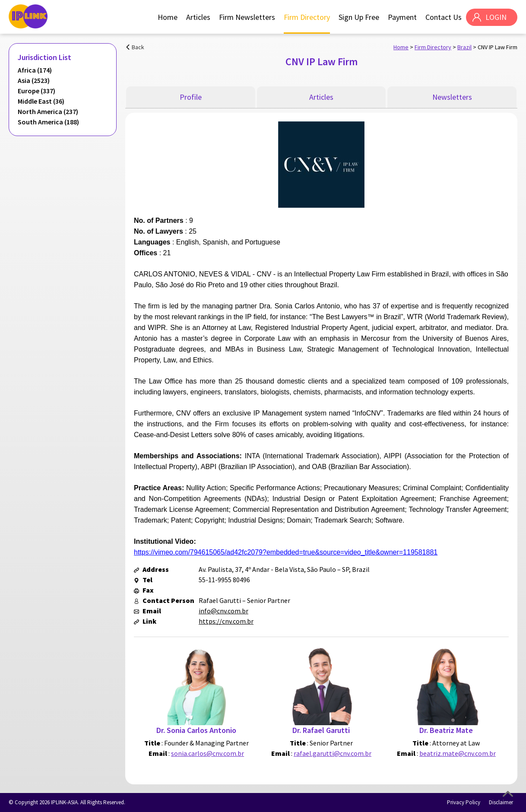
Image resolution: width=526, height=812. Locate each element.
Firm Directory (307, 17)
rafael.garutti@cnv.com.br (333, 753)
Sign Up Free (359, 17)
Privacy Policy (464, 802)
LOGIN (496, 17)
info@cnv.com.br (223, 611)
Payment (402, 17)
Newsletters (452, 97)
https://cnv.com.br (226, 621)
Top (508, 794)
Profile (191, 97)
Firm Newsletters (247, 17)
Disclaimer (501, 802)
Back (138, 47)
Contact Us (444, 17)
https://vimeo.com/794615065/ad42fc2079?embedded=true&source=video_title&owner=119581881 (286, 552)
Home (168, 17)
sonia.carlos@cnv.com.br (208, 753)
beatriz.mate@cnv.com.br (458, 753)
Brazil (464, 47)
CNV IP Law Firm (497, 47)
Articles (198, 17)
